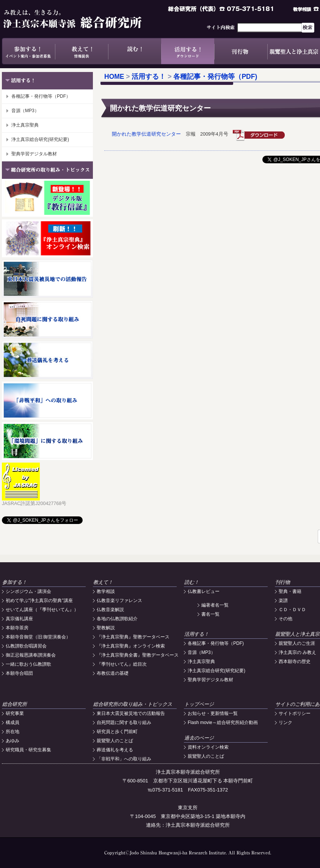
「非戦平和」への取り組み (124, 759)
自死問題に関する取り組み (124, 723)
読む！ (135, 51)
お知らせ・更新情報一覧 (213, 713)
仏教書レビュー (204, 591)
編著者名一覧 (215, 605)
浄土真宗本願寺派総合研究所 (83, 19)
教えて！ (82, 51)
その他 (285, 619)
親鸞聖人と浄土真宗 (297, 634)
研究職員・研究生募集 (28, 750)
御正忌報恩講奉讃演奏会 (31, 655)
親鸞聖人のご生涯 (297, 643)
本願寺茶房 (17, 628)
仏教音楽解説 (110, 610)
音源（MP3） (25, 111)
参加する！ (28, 51)
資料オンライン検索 (208, 747)
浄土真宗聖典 (25, 125)
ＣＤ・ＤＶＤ (292, 610)
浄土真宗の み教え (297, 652)
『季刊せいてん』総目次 (122, 664)
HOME (114, 77)
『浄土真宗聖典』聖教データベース (133, 637)
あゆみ (13, 741)
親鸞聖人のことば (115, 741)
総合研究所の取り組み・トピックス (133, 704)
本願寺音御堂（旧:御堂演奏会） (38, 637)
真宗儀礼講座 (19, 619)
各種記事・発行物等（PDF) (215, 77)
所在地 (13, 732)
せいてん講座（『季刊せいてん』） (42, 610)
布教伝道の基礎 (113, 673)
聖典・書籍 (290, 591)
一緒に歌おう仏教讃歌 (28, 664)
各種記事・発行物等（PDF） (41, 96)
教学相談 (106, 591)
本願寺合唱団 (19, 673)
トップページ (199, 704)
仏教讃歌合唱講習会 (26, 646)
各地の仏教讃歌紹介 (117, 619)
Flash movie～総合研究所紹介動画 (223, 723)
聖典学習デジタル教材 (34, 154)
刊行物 (241, 51)
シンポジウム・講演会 (28, 591)
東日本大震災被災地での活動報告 (131, 713)
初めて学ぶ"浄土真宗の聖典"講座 (39, 601)
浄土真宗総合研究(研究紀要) (40, 139)
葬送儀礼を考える (115, 750)
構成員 (13, 723)
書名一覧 (210, 614)
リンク (285, 723)
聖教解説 (106, 628)
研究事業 (15, 713)
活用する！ (188, 51)
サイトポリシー (295, 713)
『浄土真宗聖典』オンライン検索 (131, 646)
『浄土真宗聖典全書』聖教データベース (138, 655)
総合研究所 (15, 704)
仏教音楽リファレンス (119, 601)
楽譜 (283, 601)
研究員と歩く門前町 (117, 732)
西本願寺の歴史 (295, 662)
